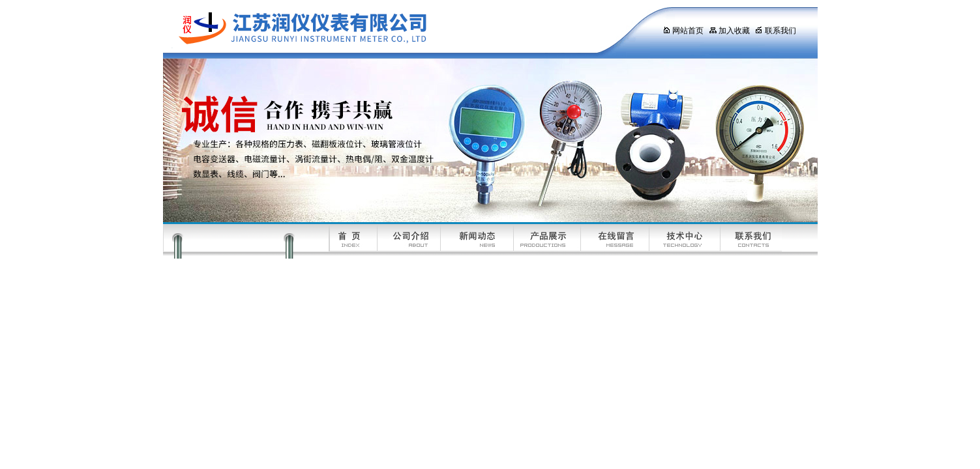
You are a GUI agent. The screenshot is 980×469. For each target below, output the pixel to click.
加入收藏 (729, 31)
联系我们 (776, 31)
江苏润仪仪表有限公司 (401, 29)
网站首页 (683, 31)
